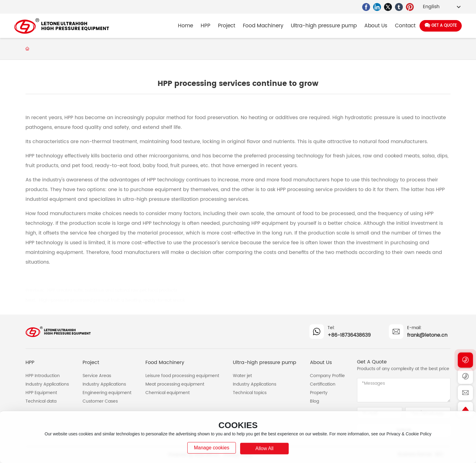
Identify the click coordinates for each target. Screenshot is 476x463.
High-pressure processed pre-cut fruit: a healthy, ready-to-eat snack (112, 297)
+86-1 (335, 335)
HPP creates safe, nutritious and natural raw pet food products (112, 287)
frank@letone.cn (427, 335)
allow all (264, 452)
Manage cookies (212, 448)
